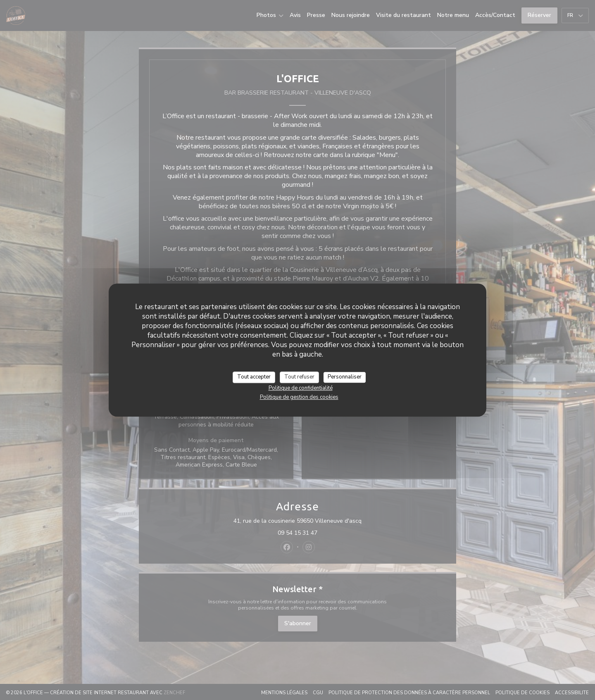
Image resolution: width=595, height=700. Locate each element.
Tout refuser (299, 377)
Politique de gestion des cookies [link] (299, 397)
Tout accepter (254, 377)
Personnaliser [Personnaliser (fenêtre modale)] (345, 377)
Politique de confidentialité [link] (301, 388)
